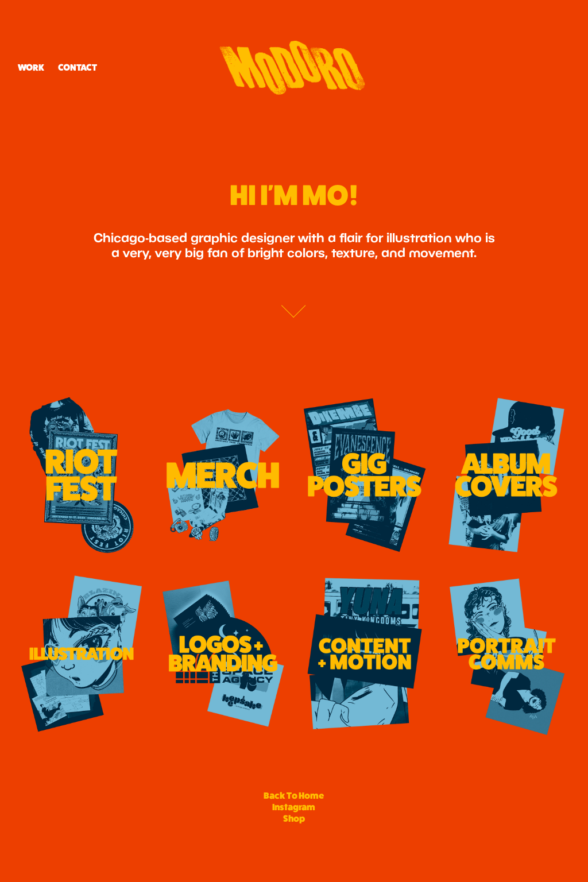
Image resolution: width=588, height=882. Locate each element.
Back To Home (294, 796)
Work (31, 67)
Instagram (294, 807)
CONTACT (78, 67)
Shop (294, 819)
